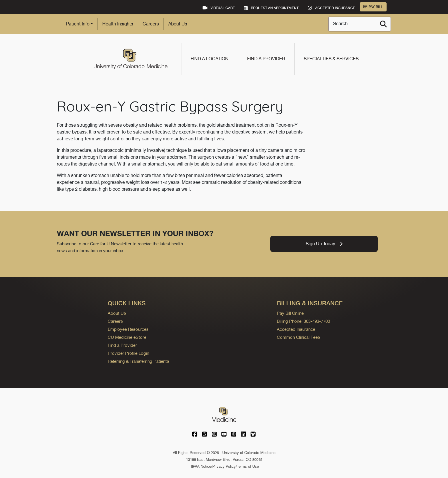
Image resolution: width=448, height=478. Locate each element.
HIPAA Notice (200, 466)
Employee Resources (128, 329)
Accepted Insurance (296, 329)
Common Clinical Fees (298, 337)
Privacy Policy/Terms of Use (236, 466)
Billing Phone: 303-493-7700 (303, 321)
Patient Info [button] (78, 24)
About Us (178, 24)
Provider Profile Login (128, 353)
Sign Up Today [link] (324, 244)
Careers (151, 24)
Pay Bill (373, 7)
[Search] (383, 24)
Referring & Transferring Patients (138, 361)
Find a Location (210, 59)
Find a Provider (266, 59)
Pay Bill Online (290, 313)
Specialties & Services (331, 59)
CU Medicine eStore (127, 337)
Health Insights (118, 24)
